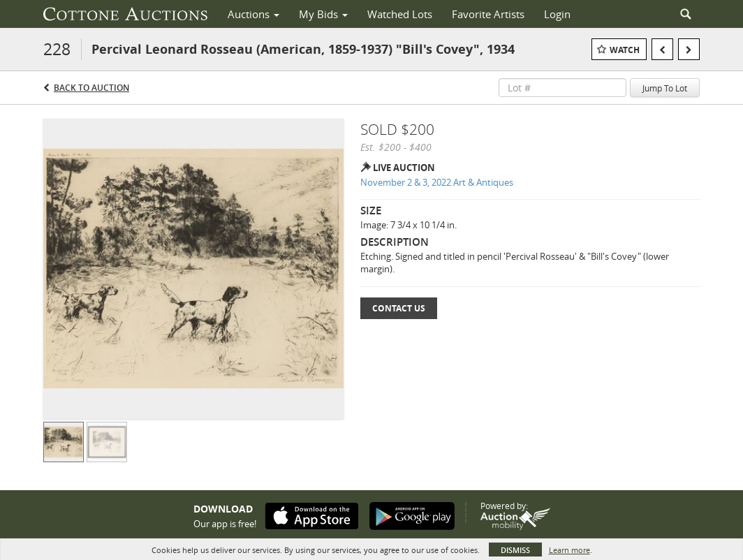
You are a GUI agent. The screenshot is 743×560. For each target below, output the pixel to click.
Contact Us (399, 308)
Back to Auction (91, 88)
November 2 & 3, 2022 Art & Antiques (437, 182)
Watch (625, 50)
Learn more (569, 550)
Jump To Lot (665, 88)
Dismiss (515, 550)
